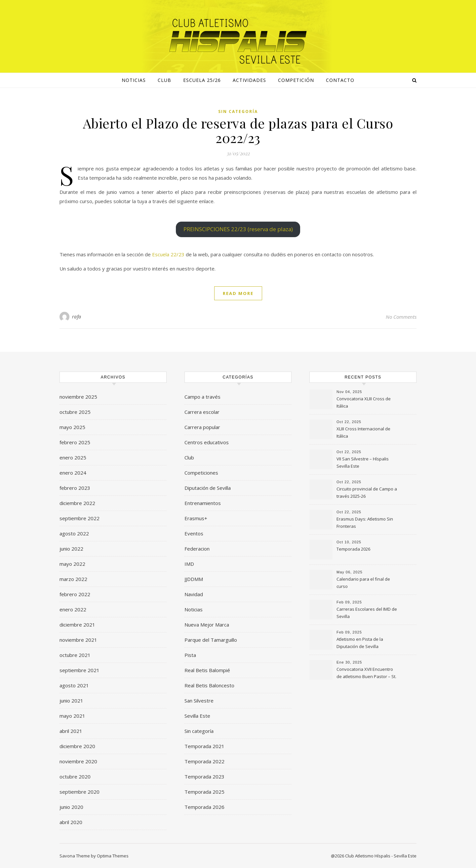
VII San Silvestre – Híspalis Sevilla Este (363, 462)
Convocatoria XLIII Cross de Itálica (364, 402)
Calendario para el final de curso (363, 583)
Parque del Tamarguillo (211, 640)
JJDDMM (194, 579)
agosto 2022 (74, 533)
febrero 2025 (75, 442)
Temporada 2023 (204, 777)
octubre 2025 (75, 412)
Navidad (194, 594)
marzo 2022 (73, 579)
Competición (296, 80)
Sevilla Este (197, 716)
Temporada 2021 (204, 746)
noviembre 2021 (78, 640)
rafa (77, 317)
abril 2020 (71, 822)
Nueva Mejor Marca (207, 625)
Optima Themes (113, 856)
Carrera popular (202, 427)
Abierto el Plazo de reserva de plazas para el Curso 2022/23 (238, 130)
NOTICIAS (134, 80)
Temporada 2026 (204, 807)
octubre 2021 (75, 655)
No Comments (401, 317)
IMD (189, 564)
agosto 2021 (74, 685)
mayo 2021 (72, 716)
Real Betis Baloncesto (209, 685)
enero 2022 (73, 609)
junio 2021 (71, 701)
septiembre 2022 (79, 518)
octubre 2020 (75, 777)
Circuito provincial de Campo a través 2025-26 (367, 492)
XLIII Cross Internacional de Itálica (363, 432)
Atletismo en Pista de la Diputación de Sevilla (360, 643)
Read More (238, 293)
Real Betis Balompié (207, 670)
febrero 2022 (75, 594)
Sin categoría (238, 111)
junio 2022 (71, 549)
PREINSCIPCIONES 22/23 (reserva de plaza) (238, 229)
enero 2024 (73, 473)
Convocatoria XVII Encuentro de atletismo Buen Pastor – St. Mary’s (366, 673)
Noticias (194, 609)
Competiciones (201, 473)
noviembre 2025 (78, 397)
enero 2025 (73, 457)
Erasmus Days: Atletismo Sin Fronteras (365, 523)
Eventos (194, 533)
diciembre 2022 (77, 503)
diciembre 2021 (77, 625)
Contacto (340, 80)
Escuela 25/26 (202, 80)
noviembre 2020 (78, 761)
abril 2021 (71, 731)
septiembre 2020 (79, 792)
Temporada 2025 (204, 792)
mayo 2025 (72, 427)
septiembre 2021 (79, 670)
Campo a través (202, 397)
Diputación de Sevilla (208, 488)
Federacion (197, 549)
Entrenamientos (203, 503)
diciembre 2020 (77, 746)
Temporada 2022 (204, 761)
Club (164, 80)
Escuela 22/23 (168, 254)
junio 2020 (71, 807)
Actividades (249, 80)
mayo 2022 (72, 564)
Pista (190, 655)
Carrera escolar (202, 412)
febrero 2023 (75, 488)
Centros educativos (207, 442)
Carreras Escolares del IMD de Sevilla (367, 613)
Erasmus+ (196, 518)
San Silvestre (199, 701)
